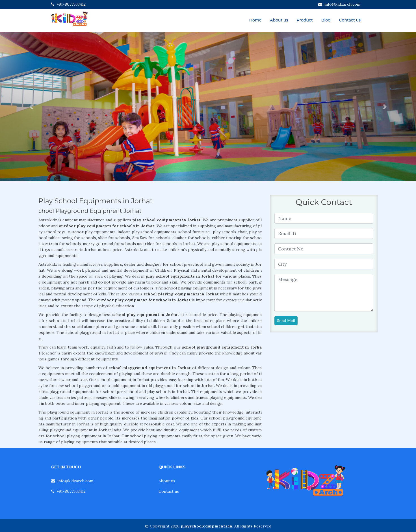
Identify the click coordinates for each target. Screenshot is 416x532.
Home (255, 20)
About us (279, 20)
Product (305, 20)
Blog (326, 20)
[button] (31, 107)
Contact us (350, 20)
